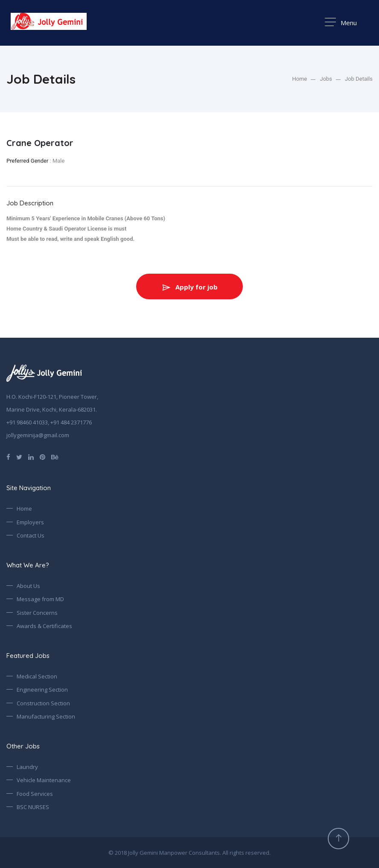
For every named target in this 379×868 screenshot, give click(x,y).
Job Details (359, 79)
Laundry (27, 767)
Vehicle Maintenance (44, 780)
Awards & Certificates (44, 626)
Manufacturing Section (46, 716)
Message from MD (40, 599)
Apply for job (189, 287)
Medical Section (37, 676)
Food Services (35, 794)
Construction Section (43, 703)
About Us (28, 586)
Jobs (326, 79)
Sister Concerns (37, 613)
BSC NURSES (33, 807)
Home (300, 79)
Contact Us (31, 535)
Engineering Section (42, 690)
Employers (30, 522)
